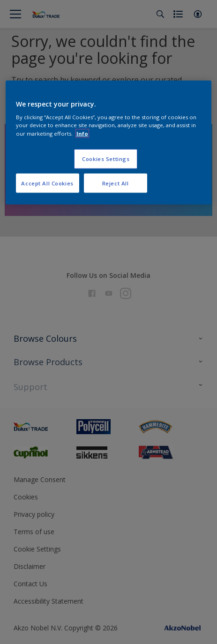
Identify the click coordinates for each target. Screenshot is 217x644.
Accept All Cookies (47, 183)
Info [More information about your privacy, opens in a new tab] (82, 133)
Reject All (116, 183)
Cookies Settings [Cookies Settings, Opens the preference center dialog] (106, 158)
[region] (109, 142)
